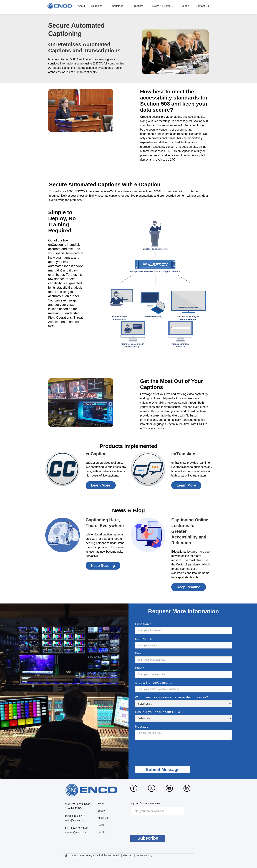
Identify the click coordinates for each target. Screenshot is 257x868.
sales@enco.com (74, 820)
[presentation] (170, 750)
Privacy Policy (144, 855)
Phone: (148, 668)
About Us (103, 818)
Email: (148, 654)
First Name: (152, 624)
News (101, 825)
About (81, 6)
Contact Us (202, 6)
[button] (99, 6)
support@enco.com (76, 832)
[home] (60, 6)
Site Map (127, 855)
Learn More (101, 485)
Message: (150, 727)
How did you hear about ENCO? (167, 712)
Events (101, 832)
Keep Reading (103, 566)
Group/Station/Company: (161, 683)
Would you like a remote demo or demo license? (179, 697)
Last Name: (151, 639)
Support (184, 6)
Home (101, 804)
